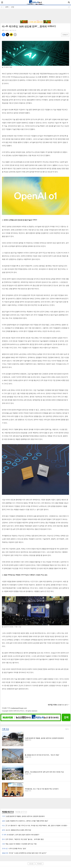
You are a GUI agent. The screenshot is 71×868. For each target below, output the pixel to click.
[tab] (8, 812)
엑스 (7, 35)
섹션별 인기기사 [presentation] (21, 812)
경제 (7, 7)
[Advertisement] (35, 15)
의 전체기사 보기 (58, 705)
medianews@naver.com (19, 708)
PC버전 (39, 864)
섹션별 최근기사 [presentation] (8, 812)
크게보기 (65, 35)
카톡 (11, 35)
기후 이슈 (5, 729)
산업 (12, 7)
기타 (15, 35)
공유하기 (69, 7)
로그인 (31, 864)
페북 (4, 35)
